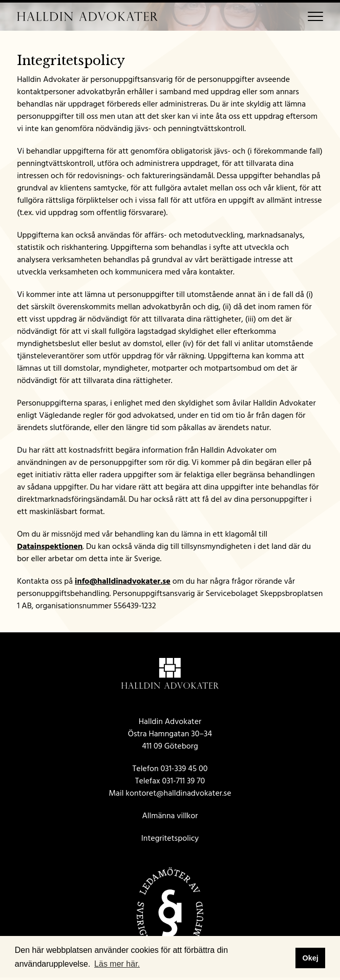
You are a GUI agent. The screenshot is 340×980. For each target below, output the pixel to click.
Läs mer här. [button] (117, 964)
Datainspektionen (50, 546)
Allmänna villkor (170, 816)
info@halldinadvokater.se (123, 581)
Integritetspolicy (170, 838)
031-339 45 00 (184, 769)
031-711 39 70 (184, 781)
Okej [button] (310, 958)
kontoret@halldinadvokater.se (178, 793)
